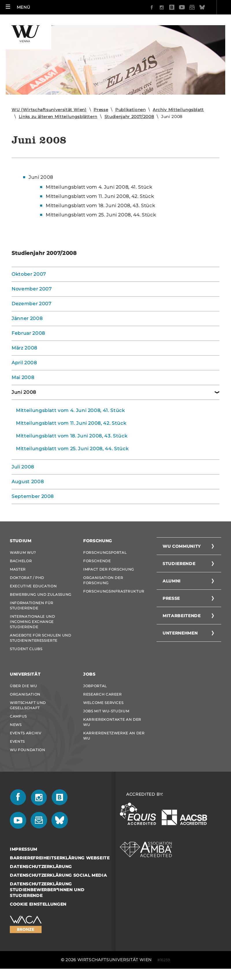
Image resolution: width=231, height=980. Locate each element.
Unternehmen (180, 633)
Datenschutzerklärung (41, 867)
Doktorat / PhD (27, 578)
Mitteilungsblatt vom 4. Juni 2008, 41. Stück (70, 410)
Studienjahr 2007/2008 (129, 117)
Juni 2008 (41, 177)
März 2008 (24, 348)
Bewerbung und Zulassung (41, 594)
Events (17, 741)
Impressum (24, 849)
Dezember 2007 (31, 304)
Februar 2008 (28, 333)
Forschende (97, 561)
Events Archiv (25, 733)
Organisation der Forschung (103, 580)
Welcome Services (103, 703)
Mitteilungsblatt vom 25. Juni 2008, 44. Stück (72, 449)
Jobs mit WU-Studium (106, 711)
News (16, 725)
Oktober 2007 (29, 274)
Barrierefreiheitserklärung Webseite (60, 858)
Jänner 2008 (27, 318)
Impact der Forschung (109, 569)
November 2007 (31, 289)
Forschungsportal (105, 552)
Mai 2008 (23, 377)
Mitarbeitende (181, 616)
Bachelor (21, 561)
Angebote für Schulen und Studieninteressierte (41, 638)
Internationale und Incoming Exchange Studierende (32, 622)
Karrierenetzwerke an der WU (114, 736)
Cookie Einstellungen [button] (38, 904)
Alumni (172, 581)
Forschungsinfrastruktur (114, 591)
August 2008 (28, 482)
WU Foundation (27, 750)
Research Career (103, 694)
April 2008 (24, 363)
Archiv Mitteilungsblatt (178, 110)
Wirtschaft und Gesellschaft (28, 705)
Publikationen (130, 110)
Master (18, 569)
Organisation (25, 694)
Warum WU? (23, 552)
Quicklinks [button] (208, 7)
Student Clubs (26, 649)
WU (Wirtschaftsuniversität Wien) (49, 110)
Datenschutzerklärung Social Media (58, 875)
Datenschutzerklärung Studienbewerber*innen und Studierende (47, 890)
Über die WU (23, 686)
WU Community (182, 546)
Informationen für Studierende (32, 605)
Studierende (179, 564)
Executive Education (33, 586)
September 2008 (33, 496)
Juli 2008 (23, 467)
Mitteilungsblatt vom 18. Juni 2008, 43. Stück (72, 436)
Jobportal (95, 686)
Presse (101, 110)
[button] (18, 7)
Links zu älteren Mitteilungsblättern (58, 117)
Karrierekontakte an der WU (112, 722)
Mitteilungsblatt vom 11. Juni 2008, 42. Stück (71, 423)
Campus (18, 716)
